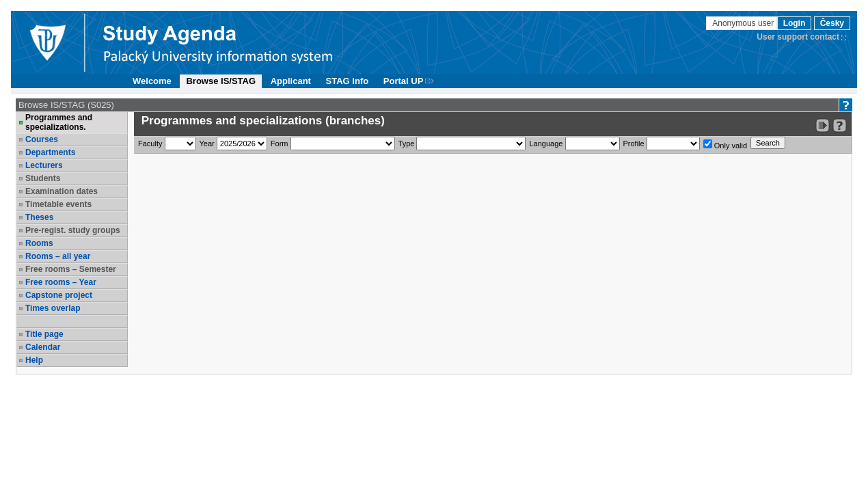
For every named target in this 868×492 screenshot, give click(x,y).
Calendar (43, 347)
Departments (50, 152)
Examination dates (62, 191)
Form (280, 143)
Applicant (291, 81)
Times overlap (53, 308)
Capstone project (59, 295)
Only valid (725, 145)
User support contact (798, 37)
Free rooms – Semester (71, 269)
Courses (42, 139)
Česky (832, 23)
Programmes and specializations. (59, 122)
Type (407, 143)
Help (34, 360)
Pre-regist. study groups (73, 230)
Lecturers (44, 165)
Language (546, 143)
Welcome (152, 81)
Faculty (150, 143)
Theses (39, 217)
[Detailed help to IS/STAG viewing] (840, 125)
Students (43, 178)
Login (795, 23)
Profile (634, 143)
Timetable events (58, 204)
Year (207, 143)
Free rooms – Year (61, 282)
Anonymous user (744, 23)
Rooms (39, 243)
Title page (44, 334)
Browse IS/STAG (221, 81)
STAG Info (348, 81)
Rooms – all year (58, 256)
